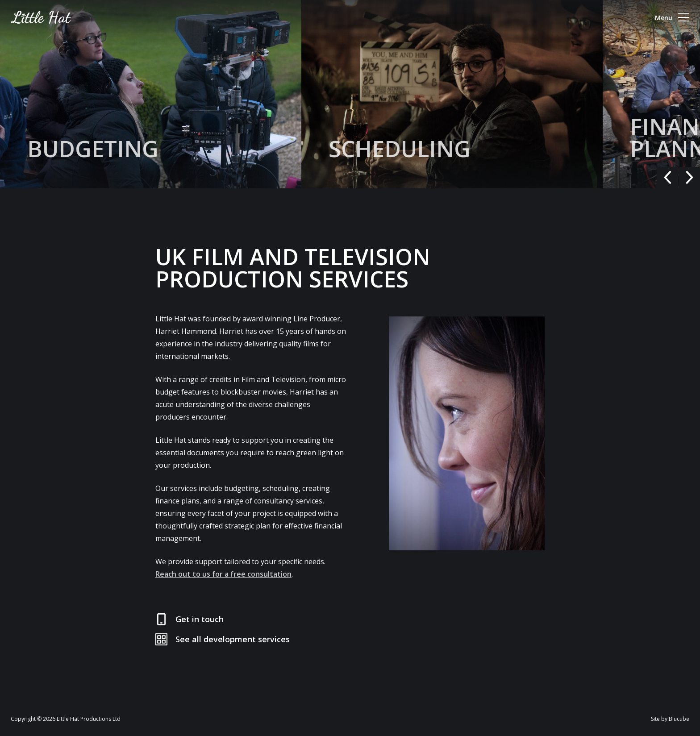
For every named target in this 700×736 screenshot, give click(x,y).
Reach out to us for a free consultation (223, 574)
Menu (672, 17)
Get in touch (200, 619)
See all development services (233, 639)
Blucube (679, 719)
